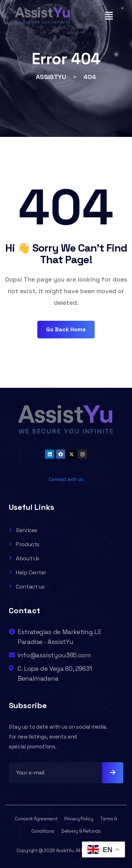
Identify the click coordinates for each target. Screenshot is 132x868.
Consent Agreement (36, 819)
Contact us (27, 587)
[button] (109, 16)
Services (23, 530)
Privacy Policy (79, 819)
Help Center (27, 572)
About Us (24, 558)
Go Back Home (66, 329)
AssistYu (65, 851)
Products (24, 544)
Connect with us (66, 479)
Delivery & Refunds (81, 831)
